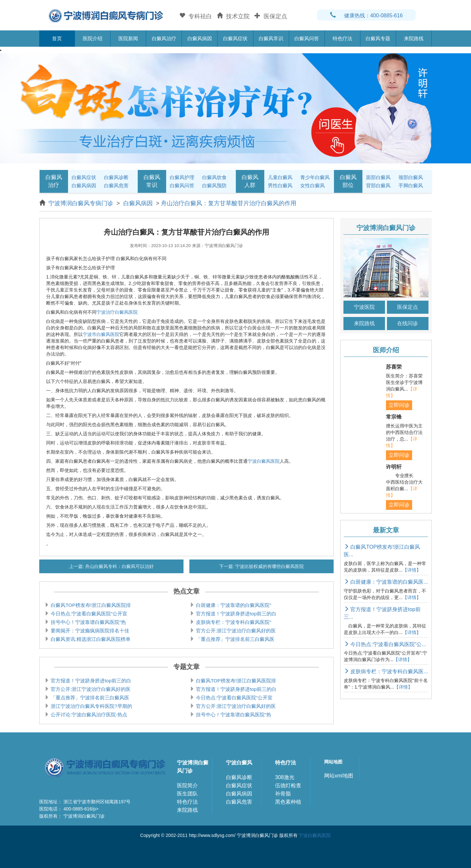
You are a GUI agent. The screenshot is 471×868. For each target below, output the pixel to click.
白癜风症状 (235, 38)
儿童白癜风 (280, 177)
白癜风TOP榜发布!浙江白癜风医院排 (90, 605)
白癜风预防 (214, 185)
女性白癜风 (313, 185)
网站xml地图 (339, 776)
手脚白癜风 (411, 185)
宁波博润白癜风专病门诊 (82, 203)
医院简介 (187, 785)
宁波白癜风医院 (264, 461)
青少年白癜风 (315, 177)
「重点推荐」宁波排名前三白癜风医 (235, 639)
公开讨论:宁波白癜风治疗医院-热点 (88, 715)
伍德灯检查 (288, 785)
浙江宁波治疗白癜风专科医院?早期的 (91, 706)
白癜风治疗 (164, 38)
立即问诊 (399, 405)
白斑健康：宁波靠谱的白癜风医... (386, 582)
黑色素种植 (288, 802)
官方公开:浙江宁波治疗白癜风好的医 (235, 631)
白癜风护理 (182, 177)
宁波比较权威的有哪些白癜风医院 (269, 566)
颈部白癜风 (411, 177)
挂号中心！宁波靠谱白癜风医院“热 (88, 622)
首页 (57, 38)
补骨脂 (283, 794)
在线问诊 (408, 323)
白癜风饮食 (214, 177)
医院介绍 (93, 38)
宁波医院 (364, 307)
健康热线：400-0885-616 (366, 16)
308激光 (285, 777)
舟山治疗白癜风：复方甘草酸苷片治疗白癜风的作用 (229, 203)
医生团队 (187, 794)
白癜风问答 (307, 38)
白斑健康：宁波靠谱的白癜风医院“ (233, 605)
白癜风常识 (271, 38)
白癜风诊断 (116, 177)
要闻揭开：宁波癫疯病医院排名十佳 (89, 631)
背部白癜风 (378, 185)
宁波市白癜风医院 (101, 334)
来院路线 (414, 38)
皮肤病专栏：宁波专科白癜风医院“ (233, 622)
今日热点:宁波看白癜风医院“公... (385, 644)
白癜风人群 (250, 181)
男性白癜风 (280, 185)
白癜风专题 (378, 38)
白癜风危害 (116, 185)
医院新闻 (128, 38)
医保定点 (408, 307)
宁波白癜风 (239, 763)
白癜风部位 (348, 181)
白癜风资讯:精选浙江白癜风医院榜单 (90, 639)
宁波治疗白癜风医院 (117, 312)
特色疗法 (342, 38)
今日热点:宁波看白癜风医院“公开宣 (88, 614)
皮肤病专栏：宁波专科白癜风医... (386, 671)
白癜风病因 (200, 38)
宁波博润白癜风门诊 (193, 767)
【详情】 (412, 570)
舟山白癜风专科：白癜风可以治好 (119, 566)
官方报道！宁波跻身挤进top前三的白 (235, 614)
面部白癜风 (378, 177)
